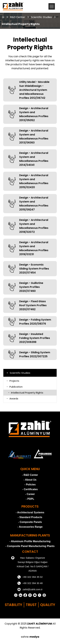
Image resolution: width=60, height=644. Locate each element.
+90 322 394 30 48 (30, 583)
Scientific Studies (41, 17)
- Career (30, 494)
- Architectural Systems (30, 512)
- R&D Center (30, 475)
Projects (13, 381)
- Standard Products (30, 517)
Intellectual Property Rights (21, 24)
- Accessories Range (30, 527)
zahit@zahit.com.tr (30, 589)
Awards (12, 399)
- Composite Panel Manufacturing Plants (30, 546)
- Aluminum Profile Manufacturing (30, 541)
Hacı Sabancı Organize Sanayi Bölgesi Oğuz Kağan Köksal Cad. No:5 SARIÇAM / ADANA (30, 564)
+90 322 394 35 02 (30, 577)
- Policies (30, 485)
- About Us (30, 480)
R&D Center (18, 17)
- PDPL (30, 499)
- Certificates (30, 489)
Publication (15, 387)
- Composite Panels (30, 522)
